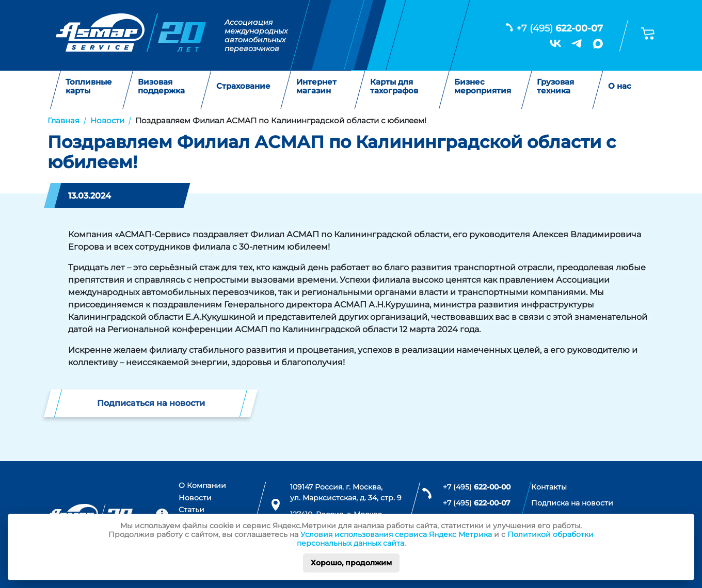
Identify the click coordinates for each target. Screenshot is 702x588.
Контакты (549, 487)
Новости (195, 498)
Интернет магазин (316, 86)
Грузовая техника (555, 86)
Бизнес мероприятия (483, 86)
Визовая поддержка (161, 86)
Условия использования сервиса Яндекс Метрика (396, 534)
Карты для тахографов (394, 86)
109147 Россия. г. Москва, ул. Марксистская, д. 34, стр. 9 (346, 493)
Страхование (243, 86)
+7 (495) (560, 28)
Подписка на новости (572, 503)
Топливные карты (89, 86)
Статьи (192, 510)
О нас (620, 86)
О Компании (202, 485)
